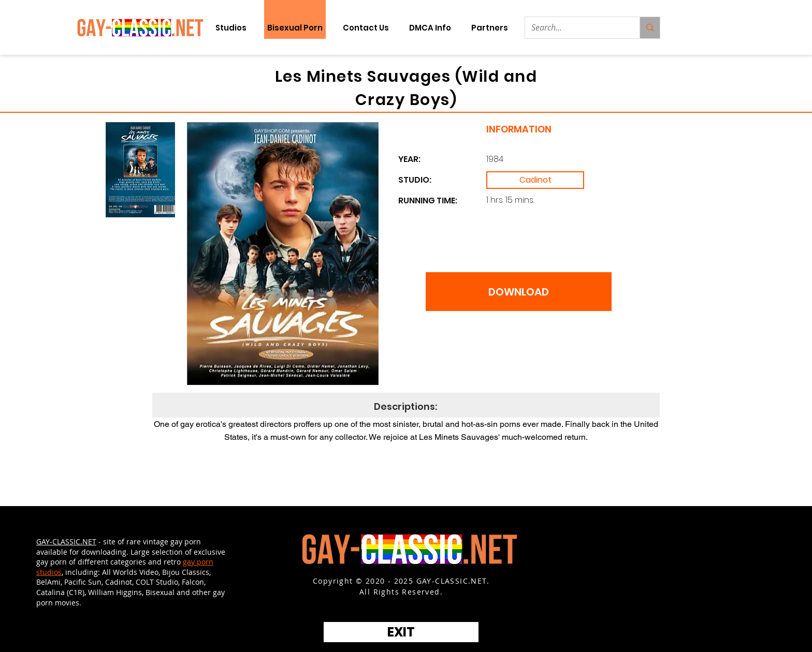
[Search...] (575, 28)
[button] (489, 28)
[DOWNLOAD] (519, 292)
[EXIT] (401, 632)
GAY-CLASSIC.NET (66, 542)
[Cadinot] (535, 180)
